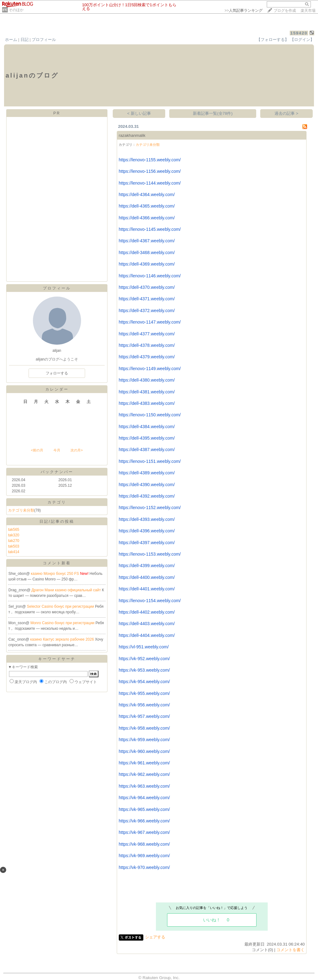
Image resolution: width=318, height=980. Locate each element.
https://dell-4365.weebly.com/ (147, 206)
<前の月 (37, 450)
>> (243, 11)
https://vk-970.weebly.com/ (144, 867)
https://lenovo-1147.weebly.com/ (150, 322)
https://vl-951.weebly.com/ (144, 647)
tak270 (14, 541)
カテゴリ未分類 (21, 510)
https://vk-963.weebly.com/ (144, 786)
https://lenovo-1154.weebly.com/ (150, 601)
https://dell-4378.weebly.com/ (147, 345)
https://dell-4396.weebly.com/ (147, 531)
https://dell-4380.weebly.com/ (147, 380)
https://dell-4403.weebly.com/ (147, 624)
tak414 (14, 552)
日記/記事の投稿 (57, 521)
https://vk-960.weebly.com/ (144, 751)
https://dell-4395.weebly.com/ (147, 438)
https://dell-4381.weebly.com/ (147, 392)
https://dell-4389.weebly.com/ (147, 473)
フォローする (57, 373)
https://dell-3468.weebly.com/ (147, 253)
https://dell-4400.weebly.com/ (147, 577)
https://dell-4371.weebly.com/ (147, 299)
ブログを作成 (285, 11)
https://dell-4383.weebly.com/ (147, 403)
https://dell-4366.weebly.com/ (147, 218)
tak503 (14, 546)
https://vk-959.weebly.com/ (144, 740)
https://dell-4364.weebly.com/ (147, 195)
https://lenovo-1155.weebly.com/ (150, 160)
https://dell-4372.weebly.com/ (147, 311)
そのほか (16, 10)
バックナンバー (57, 472)
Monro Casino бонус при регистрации (63, 623)
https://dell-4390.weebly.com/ (147, 485)
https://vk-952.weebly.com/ (144, 659)
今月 (57, 450)
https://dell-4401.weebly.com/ (147, 589)
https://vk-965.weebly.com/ (144, 809)
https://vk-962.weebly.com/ (144, 774)
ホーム (11, 40)
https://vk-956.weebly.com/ (144, 705)
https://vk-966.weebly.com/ (144, 821)
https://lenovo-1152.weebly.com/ (150, 508)
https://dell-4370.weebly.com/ (147, 287)
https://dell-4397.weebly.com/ (147, 543)
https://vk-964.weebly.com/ (144, 798)
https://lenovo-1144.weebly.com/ (150, 183)
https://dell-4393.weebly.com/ (147, 519)
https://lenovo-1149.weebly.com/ (150, 369)
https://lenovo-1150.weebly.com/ (150, 415)
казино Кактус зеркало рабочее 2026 (62, 639)
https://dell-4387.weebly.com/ (147, 450)
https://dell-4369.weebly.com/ (147, 264)
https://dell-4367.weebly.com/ (147, 241)
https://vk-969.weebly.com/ (144, 856)
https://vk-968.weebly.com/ (144, 844)
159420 (299, 33)
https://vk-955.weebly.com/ (144, 693)
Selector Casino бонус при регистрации (61, 606)
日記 (25, 40)
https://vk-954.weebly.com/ (144, 682)
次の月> (77, 450)
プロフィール (44, 40)
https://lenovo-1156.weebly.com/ (150, 171)
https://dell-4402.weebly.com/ (147, 612)
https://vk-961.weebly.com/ (144, 763)
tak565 (14, 530)
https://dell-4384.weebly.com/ (147, 427)
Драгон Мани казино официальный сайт (67, 590)
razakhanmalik (132, 135)
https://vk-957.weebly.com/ (144, 716)
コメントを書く (291, 950)
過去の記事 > (286, 113)
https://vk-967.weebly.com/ (144, 832)
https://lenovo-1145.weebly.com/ (150, 229)
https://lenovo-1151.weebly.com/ (150, 461)
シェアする (155, 937)
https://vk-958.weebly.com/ (144, 728)
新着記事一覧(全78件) (213, 113)
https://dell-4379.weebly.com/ (147, 357)
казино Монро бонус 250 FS (55, 574)
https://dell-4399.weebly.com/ (147, 566)
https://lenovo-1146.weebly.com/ (150, 276)
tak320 (14, 535)
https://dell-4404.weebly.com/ (147, 635)
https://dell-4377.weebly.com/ (147, 334)
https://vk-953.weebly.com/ (144, 670)
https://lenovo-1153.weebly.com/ (150, 554)
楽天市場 (308, 11)
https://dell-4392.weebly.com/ (147, 496)
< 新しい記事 (139, 113)
